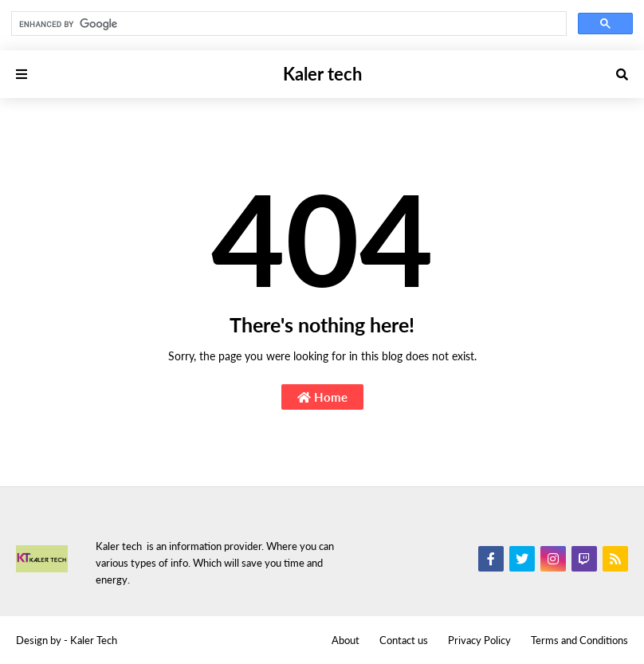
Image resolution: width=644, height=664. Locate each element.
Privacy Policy (479, 640)
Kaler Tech (94, 640)
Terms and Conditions (579, 640)
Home (322, 397)
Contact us (404, 640)
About (346, 640)
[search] (287, 24)
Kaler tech (322, 74)
